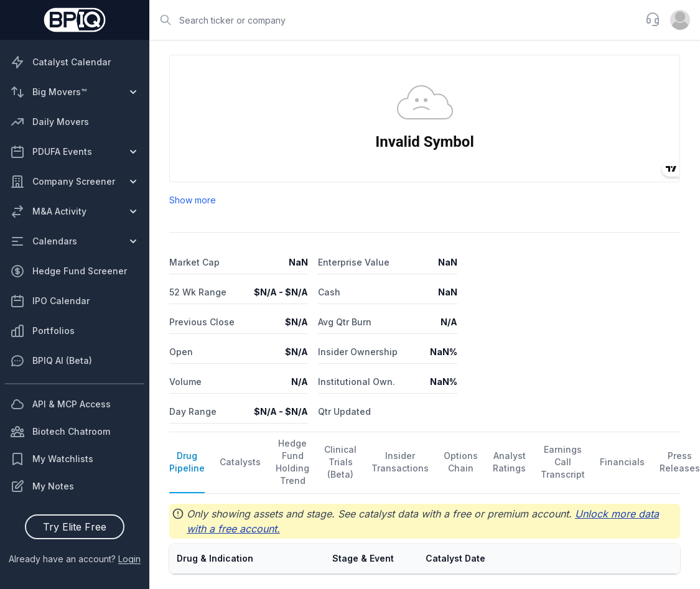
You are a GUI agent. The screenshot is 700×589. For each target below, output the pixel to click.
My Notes (42, 486)
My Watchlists (52, 459)
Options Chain (461, 462)
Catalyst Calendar (60, 62)
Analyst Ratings (509, 462)
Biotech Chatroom (60, 432)
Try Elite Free (75, 527)
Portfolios (42, 331)
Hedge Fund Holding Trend (292, 462)
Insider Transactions (400, 462)
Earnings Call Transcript (563, 462)
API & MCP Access (60, 404)
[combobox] (394, 20)
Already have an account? (75, 559)
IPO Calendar (50, 301)
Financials (622, 462)
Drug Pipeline (187, 462)
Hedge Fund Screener (68, 271)
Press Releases (680, 462)
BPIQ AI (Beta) (51, 361)
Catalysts (240, 462)
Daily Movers (49, 122)
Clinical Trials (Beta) (340, 462)
